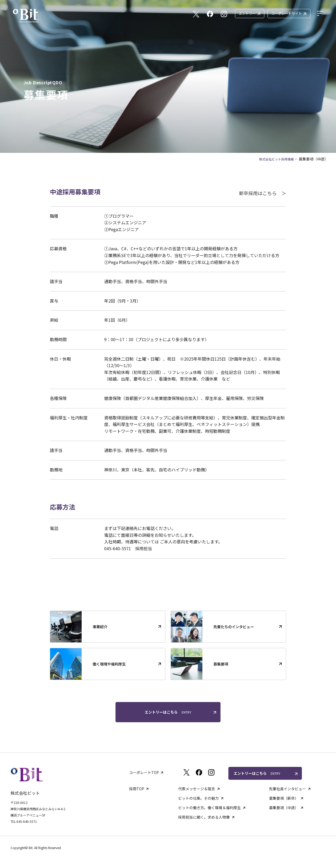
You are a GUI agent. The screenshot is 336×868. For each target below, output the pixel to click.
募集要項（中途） (284, 808)
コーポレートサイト (289, 13)
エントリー (249, 13)
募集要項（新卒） (284, 798)
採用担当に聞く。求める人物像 (204, 817)
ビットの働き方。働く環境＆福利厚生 (209, 808)
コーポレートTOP (144, 772)
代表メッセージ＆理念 (197, 789)
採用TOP (137, 789)
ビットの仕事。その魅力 (198, 798)
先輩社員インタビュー (287, 789)
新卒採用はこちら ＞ (262, 193)
